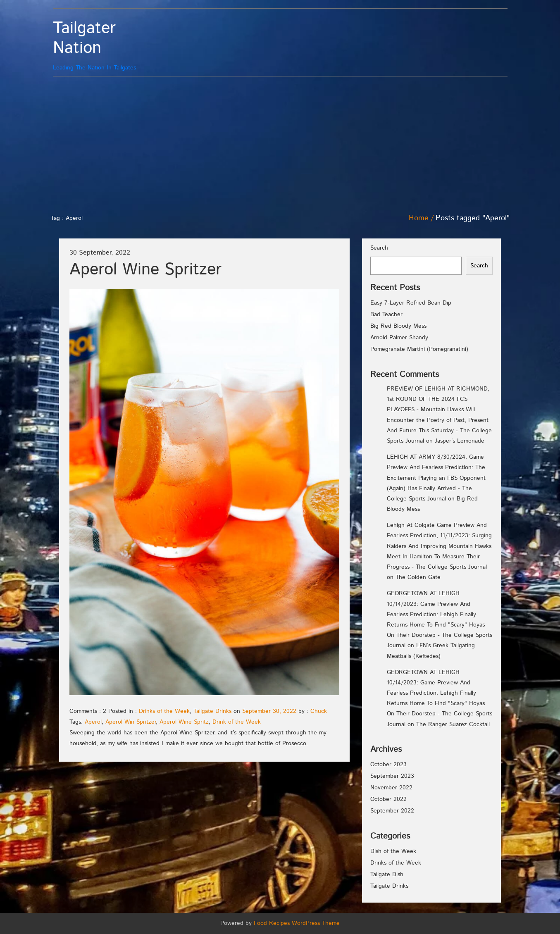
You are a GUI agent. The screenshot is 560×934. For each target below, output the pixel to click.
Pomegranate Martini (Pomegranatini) (419, 349)
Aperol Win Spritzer (131, 722)
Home (419, 218)
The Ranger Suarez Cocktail (453, 724)
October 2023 (388, 765)
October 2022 (388, 799)
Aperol (93, 722)
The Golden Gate (418, 577)
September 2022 (392, 811)
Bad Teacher (386, 315)
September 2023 (392, 776)
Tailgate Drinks (212, 711)
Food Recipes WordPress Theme (297, 923)
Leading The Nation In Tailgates (110, 45)
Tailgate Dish (387, 874)
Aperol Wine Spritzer (145, 270)
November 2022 (391, 788)
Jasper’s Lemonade (460, 441)
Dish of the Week (393, 851)
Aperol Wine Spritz (184, 722)
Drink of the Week (237, 722)
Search (379, 248)
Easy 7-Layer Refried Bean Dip (411, 303)
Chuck (319, 711)
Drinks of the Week (164, 711)
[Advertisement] (280, 143)
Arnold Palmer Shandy (399, 338)
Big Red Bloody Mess (398, 326)
